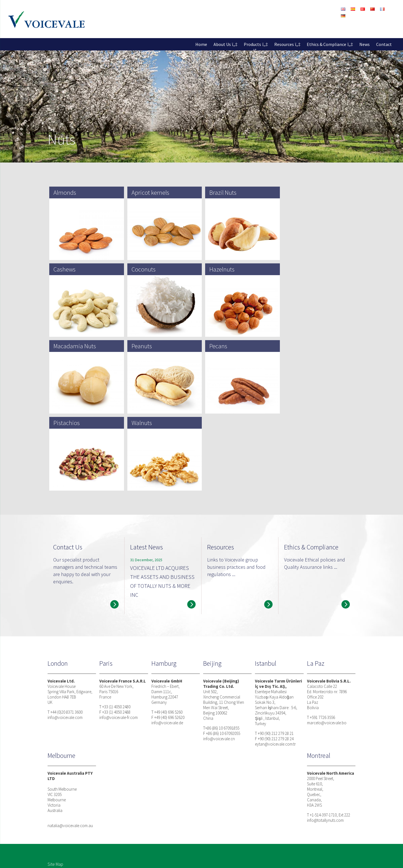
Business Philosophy (250, 802)
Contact (384, 44)
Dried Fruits (181, 808)
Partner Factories (125, 822)
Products (252, 44)
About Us (222, 44)
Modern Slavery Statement (129, 859)
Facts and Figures (125, 808)
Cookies (95, 859)
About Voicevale (124, 802)
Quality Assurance (248, 822)
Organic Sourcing (186, 835)
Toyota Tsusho (122, 828)
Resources (284, 44)
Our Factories (121, 815)
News (365, 44)
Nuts (175, 802)
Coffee (177, 828)
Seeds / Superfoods (189, 815)
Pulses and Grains (187, 822)
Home (201, 44)
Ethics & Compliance (326, 44)
